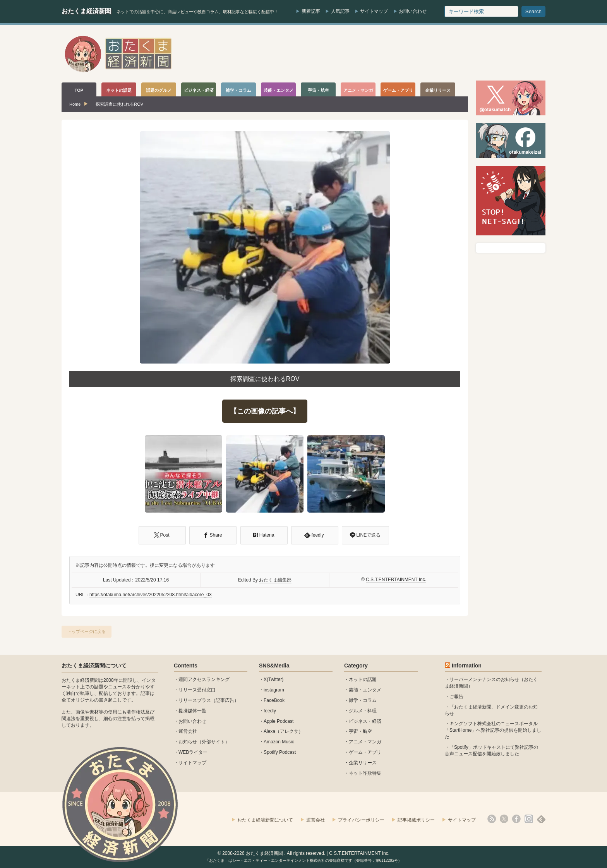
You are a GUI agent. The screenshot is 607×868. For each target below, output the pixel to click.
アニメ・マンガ (365, 742)
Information (467, 666)
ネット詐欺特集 (365, 773)
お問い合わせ (413, 11)
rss (492, 819)
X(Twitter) (273, 679)
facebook (516, 819)
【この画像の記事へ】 (265, 411)
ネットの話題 (363, 679)
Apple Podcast (279, 721)
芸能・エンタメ (365, 690)
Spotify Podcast (280, 752)
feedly (270, 711)
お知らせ (188, 742)
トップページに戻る (87, 631)
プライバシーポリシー (361, 820)
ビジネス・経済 (365, 721)
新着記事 (311, 11)
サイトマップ (374, 11)
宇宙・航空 (360, 731)
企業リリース (363, 763)
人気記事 (340, 11)
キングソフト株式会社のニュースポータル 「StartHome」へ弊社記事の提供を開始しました (493, 730)
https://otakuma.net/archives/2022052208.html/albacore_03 (151, 595)
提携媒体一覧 (192, 711)
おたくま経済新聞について (94, 666)
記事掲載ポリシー (416, 820)
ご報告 (456, 696)
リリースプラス (195, 700)
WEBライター (193, 752)
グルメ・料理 (363, 711)
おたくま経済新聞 (86, 11)
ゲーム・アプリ (365, 752)
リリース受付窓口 (197, 690)
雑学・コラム (363, 700)
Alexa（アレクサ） (283, 731)
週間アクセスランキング (204, 679)
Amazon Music (279, 742)
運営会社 (188, 731)
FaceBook (274, 700)
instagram (274, 690)
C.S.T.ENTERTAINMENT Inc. (396, 580)
